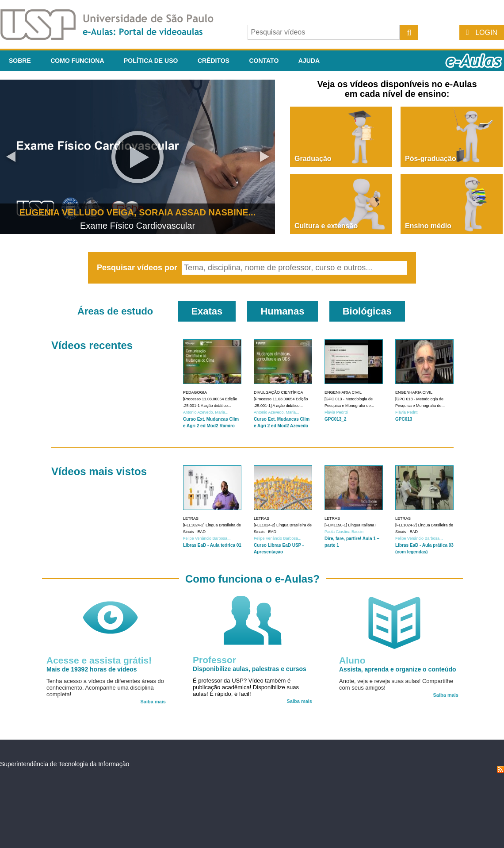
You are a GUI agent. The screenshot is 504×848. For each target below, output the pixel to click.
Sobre (20, 61)
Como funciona (77, 61)
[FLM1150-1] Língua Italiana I (351, 525)
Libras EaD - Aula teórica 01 (212, 545)
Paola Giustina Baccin (344, 532)
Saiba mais (153, 702)
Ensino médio (428, 226)
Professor (214, 660)
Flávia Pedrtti (336, 412)
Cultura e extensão (326, 226)
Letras (191, 518)
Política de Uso (151, 61)
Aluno (352, 660)
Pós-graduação (431, 159)
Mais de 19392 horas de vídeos (92, 669)
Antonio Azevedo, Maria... (206, 412)
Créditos (214, 61)
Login (486, 33)
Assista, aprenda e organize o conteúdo (398, 669)
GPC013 (404, 419)
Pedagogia (195, 392)
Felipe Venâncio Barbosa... (207, 538)
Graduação (313, 159)
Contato (264, 61)
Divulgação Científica (279, 392)
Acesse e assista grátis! (99, 660)
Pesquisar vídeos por (138, 268)
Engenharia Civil (343, 392)
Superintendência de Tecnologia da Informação (65, 764)
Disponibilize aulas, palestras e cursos (250, 669)
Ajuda (309, 61)
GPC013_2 (335, 419)
